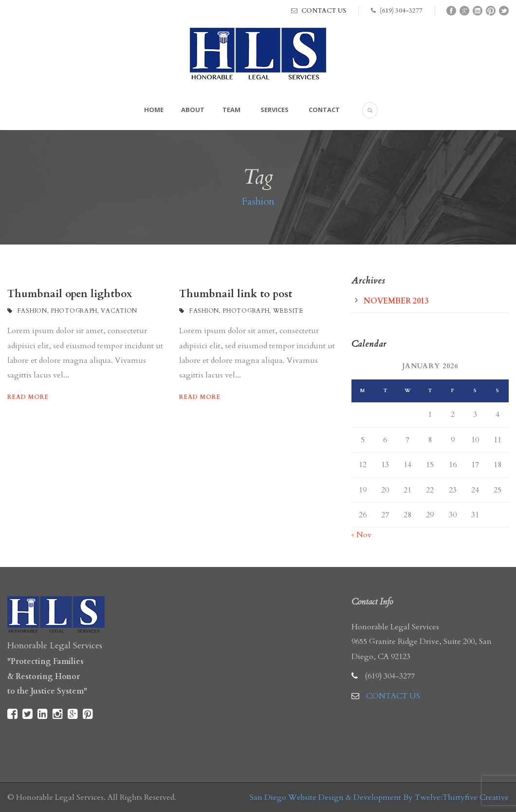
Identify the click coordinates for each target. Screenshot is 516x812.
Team (231, 110)
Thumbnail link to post (236, 294)
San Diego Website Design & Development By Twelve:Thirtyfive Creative (379, 797)
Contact (324, 110)
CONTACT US (324, 11)
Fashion (32, 311)
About (193, 110)
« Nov (361, 535)
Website (288, 311)
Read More (28, 397)
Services (275, 110)
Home (154, 110)
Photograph (74, 311)
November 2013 (396, 301)
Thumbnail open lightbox (70, 294)
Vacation (119, 311)
